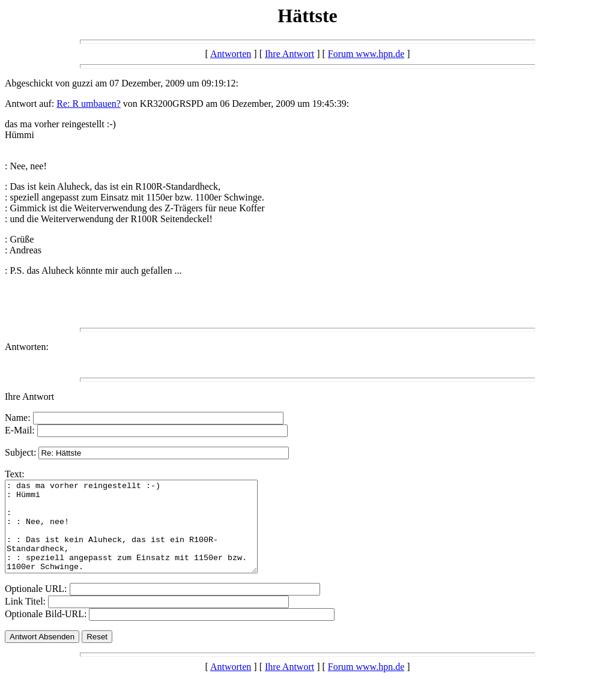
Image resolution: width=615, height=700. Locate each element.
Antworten (231, 54)
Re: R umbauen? (89, 104)
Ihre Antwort (289, 54)
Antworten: (27, 347)
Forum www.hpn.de (366, 54)
